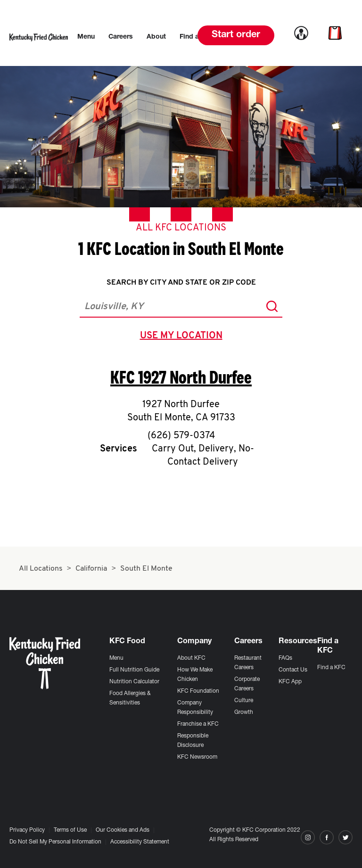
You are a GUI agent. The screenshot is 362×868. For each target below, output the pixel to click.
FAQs (285, 658)
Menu (116, 658)
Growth (244, 712)
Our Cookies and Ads (123, 830)
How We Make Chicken (195, 675)
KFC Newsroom (197, 757)
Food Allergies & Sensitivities (130, 698)
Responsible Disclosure (193, 741)
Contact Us (293, 670)
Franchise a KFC (198, 724)
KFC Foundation (198, 691)
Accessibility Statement (140, 842)
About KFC (191, 658)
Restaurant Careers (248, 663)
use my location (183, 337)
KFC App (290, 682)
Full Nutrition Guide (134, 670)
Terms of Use (70, 830)
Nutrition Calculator (134, 682)
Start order (236, 35)
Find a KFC (331, 668)
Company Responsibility (195, 708)
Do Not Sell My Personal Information (55, 842)
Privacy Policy (27, 830)
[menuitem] (86, 37)
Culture (244, 701)
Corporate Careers (247, 684)
